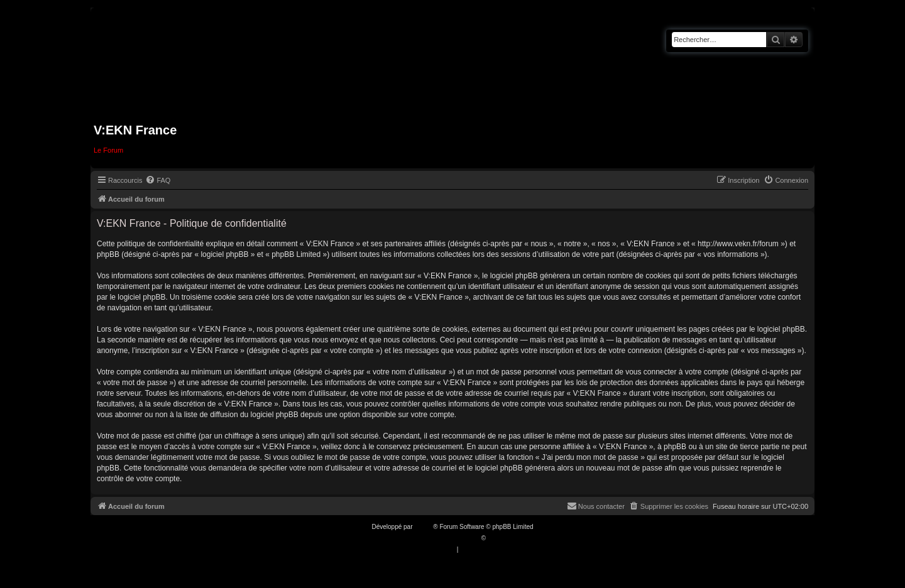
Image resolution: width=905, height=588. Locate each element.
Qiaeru (497, 538)
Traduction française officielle (439, 538)
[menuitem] (158, 180)
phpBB (424, 527)
